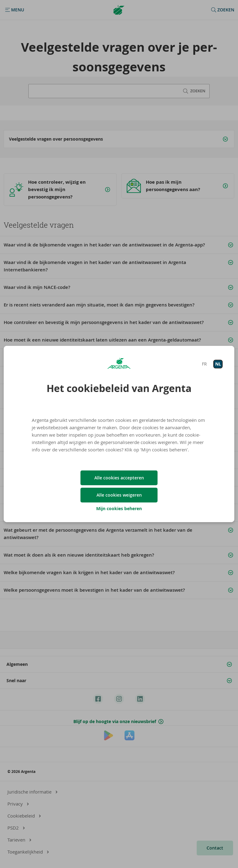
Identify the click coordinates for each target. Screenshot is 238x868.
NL (218, 364)
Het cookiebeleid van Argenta (119, 388)
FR (204, 364)
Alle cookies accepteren (119, 478)
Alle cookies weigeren (119, 495)
